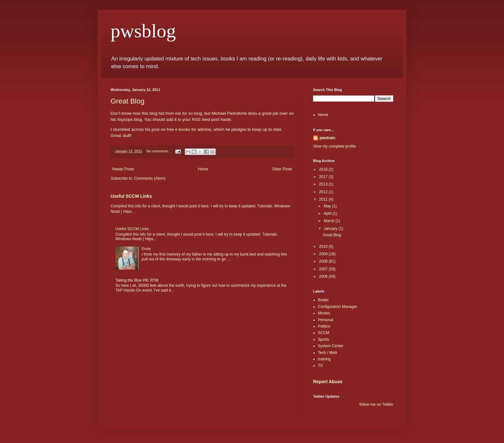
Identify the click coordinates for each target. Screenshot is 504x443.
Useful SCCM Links (131, 196)
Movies (324, 313)
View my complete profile (334, 146)
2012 (324, 192)
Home (203, 169)
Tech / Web (328, 353)
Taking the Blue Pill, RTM (137, 280)
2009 (324, 254)
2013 (324, 184)
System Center (331, 346)
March (330, 221)
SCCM (324, 333)
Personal (325, 320)
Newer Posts (123, 169)
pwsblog (143, 31)
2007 (324, 269)
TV (320, 366)
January (331, 229)
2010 (324, 247)
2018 (324, 169)
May (328, 206)
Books (323, 300)
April (328, 213)
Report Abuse (328, 382)
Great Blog (127, 101)
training (324, 359)
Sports (324, 339)
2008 (324, 261)
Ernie (146, 249)
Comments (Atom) (150, 178)
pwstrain (327, 138)
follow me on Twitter (376, 404)
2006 (324, 276)
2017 (324, 177)
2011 (324, 199)
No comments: (158, 151)
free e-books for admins (189, 129)
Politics (324, 326)
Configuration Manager (337, 307)
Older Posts (282, 169)
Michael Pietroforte (229, 113)
